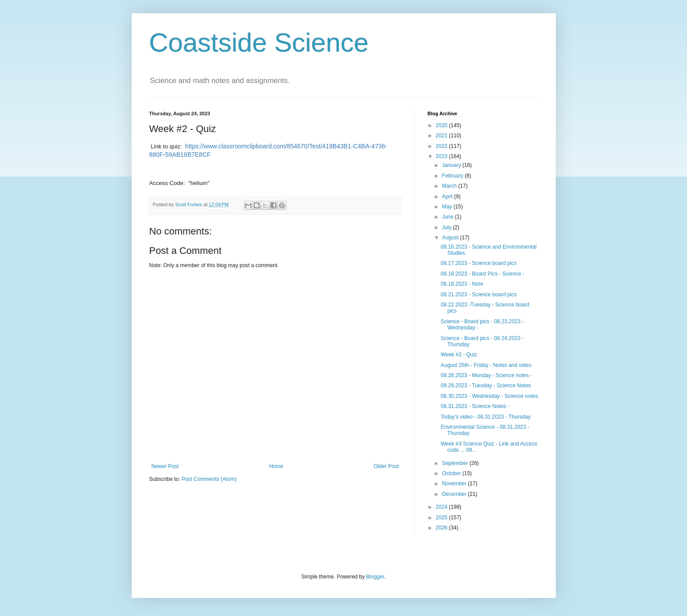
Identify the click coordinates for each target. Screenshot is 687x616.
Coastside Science (259, 43)
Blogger (375, 577)
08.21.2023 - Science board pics (478, 295)
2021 (442, 136)
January (452, 165)
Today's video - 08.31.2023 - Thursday (486, 417)
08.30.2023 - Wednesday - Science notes (489, 396)
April (448, 197)
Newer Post (165, 466)
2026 (442, 528)
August (451, 238)
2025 (442, 518)
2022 (442, 146)
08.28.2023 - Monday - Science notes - (486, 375)
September (455, 463)
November (455, 484)
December (455, 494)
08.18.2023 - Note (462, 284)
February (453, 176)
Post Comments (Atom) (209, 479)
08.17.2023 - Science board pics (478, 263)
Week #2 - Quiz (459, 355)
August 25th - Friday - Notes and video (486, 365)
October (452, 473)
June (448, 217)
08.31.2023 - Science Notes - (475, 406)
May (448, 207)
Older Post (386, 466)
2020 (442, 125)
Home (276, 466)
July (447, 227)
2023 (442, 156)
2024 (442, 507)
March (450, 186)
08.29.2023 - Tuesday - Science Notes (486, 385)
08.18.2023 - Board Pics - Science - (482, 274)
